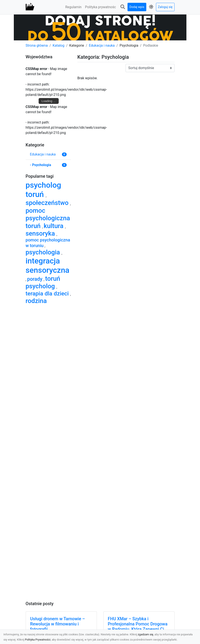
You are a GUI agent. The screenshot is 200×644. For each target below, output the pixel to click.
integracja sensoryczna (48, 266)
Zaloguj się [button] (165, 7)
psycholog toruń (43, 190)
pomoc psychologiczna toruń (48, 218)
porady (35, 279)
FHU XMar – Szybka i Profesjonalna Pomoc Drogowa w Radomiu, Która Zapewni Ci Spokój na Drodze (138, 627)
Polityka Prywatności (38, 640)
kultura (54, 226)
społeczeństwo (48, 203)
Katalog (59, 45)
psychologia (44, 252)
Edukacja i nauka (102, 45)
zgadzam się (146, 634)
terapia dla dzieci (48, 293)
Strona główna (37, 45)
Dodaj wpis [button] (137, 7)
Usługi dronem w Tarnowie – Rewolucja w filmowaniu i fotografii (58, 624)
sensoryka (41, 233)
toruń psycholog (43, 282)
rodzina (36, 301)
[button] (123, 7)
